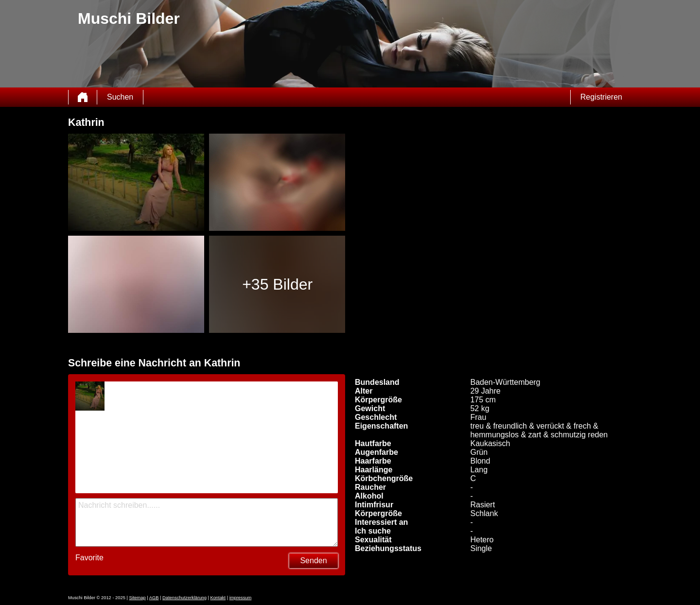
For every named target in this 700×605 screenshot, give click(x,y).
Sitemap (137, 598)
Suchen (120, 97)
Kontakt (218, 598)
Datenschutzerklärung (184, 598)
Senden (313, 561)
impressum (241, 598)
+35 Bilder (277, 284)
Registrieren (601, 97)
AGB (154, 598)
